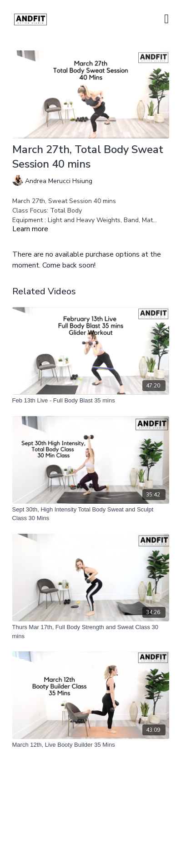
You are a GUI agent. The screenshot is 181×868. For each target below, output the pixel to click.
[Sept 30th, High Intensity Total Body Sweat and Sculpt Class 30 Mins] (91, 514)
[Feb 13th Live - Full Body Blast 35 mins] (91, 401)
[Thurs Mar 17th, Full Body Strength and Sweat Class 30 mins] (91, 632)
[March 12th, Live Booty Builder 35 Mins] (91, 745)
